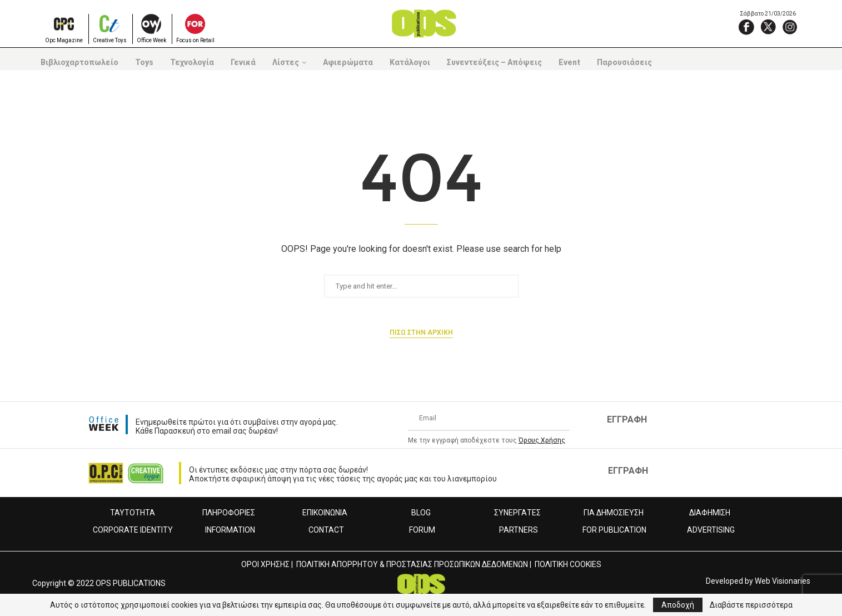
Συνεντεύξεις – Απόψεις (494, 62)
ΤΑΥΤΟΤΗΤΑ (133, 513)
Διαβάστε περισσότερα (751, 605)
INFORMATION (230, 530)
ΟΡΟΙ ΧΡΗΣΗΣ (265, 564)
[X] (768, 27)
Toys (144, 62)
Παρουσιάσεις (624, 62)
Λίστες (286, 62)
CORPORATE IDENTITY (133, 530)
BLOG (421, 513)
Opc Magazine (64, 40)
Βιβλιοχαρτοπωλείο (79, 62)
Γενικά (243, 62)
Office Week (151, 40)
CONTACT (326, 530)
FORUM (422, 530)
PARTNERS (519, 530)
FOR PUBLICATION (614, 530)
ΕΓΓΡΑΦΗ (627, 419)
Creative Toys (110, 40)
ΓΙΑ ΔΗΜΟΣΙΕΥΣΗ (614, 513)
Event (569, 62)
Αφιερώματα (348, 62)
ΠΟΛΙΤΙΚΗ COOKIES (568, 564)
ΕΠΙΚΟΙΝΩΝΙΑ (325, 513)
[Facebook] (746, 27)
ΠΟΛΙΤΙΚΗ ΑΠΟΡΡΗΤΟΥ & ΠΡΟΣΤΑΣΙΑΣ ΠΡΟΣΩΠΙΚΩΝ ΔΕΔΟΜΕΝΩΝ (412, 564)
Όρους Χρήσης (542, 440)
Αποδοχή (678, 605)
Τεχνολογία (192, 62)
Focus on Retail (195, 40)
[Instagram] (790, 27)
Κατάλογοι (410, 62)
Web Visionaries (783, 581)
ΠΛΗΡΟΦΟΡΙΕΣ (229, 513)
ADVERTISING (711, 530)
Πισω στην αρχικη (421, 332)
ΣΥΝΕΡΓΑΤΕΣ (517, 513)
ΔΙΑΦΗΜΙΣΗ (710, 513)
